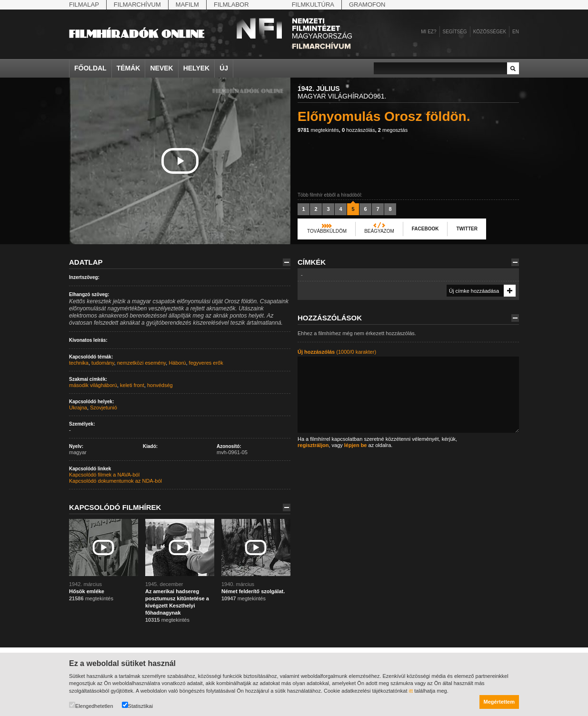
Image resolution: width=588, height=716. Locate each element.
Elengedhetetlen (91, 705)
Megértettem (499, 702)
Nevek (161, 68)
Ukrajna (78, 408)
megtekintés (318, 130)
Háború (177, 363)
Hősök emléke (87, 591)
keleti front (132, 385)
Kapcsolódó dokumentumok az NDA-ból (115, 481)
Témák (129, 68)
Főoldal (90, 68)
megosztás (393, 130)
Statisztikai (138, 705)
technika (79, 363)
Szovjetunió (104, 408)
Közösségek (490, 32)
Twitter (467, 229)
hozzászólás (359, 130)
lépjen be (356, 445)
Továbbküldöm (327, 231)
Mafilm (187, 5)
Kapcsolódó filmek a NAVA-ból (104, 475)
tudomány (103, 363)
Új (224, 68)
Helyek (197, 68)
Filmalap (84, 5)
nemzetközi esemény (142, 363)
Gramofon (367, 5)
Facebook (425, 229)
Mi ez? (429, 32)
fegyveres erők (206, 363)
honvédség (160, 385)
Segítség (455, 32)
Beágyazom (379, 231)
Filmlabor (231, 5)
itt (411, 691)
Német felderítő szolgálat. (253, 591)
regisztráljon (313, 445)
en (516, 32)
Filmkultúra (313, 5)
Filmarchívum (137, 5)
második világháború (93, 385)
